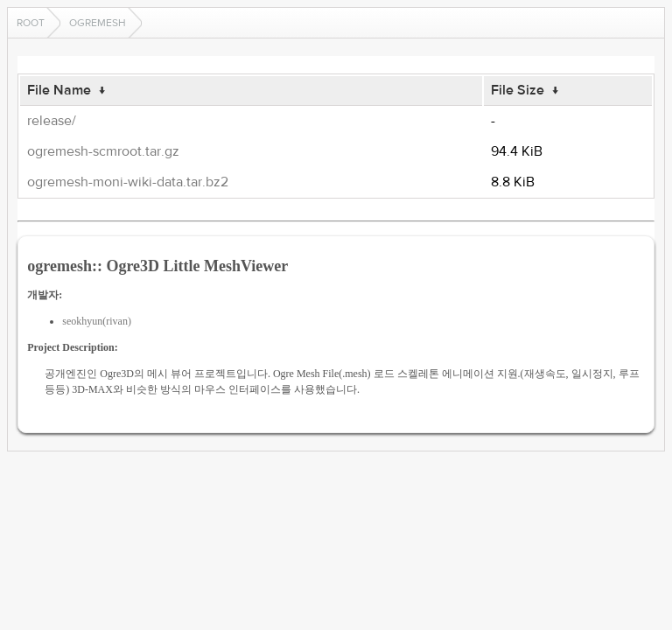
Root (31, 23)
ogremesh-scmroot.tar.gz (103, 151)
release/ (52, 121)
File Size (518, 90)
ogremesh (98, 23)
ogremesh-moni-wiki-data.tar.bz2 (128, 182)
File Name (59, 90)
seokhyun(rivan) (97, 321)
